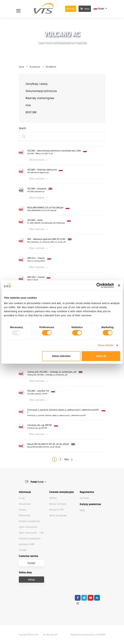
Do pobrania (35, 67)
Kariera (22, 510)
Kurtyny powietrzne (90, 504)
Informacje (25, 492)
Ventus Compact (58, 504)
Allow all (101, 356)
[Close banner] (119, 285)
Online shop (25, 573)
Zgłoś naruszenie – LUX (31, 533)
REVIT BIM (31, 112)
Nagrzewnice (87, 492)
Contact (31, 563)
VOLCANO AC (51, 67)
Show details (106, 345)
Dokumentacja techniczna (41, 91)
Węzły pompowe (58, 516)
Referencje (25, 516)
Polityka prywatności (30, 521)
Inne (28, 105)
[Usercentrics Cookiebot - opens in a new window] (99, 285)
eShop (85, 9)
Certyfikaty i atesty (37, 84)
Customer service (28, 556)
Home (21, 67)
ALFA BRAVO (101, 635)
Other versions (37, 160)
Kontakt (23, 550)
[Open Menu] (20, 9)
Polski (99, 9)
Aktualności (25, 504)
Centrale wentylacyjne (61, 492)
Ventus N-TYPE (56, 510)
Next (67, 459)
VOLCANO (84, 498)
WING (82, 510)
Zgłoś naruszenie (28, 527)
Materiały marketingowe (40, 98)
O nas (22, 498)
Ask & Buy (71, 9)
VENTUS (53, 498)
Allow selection (61, 356)
